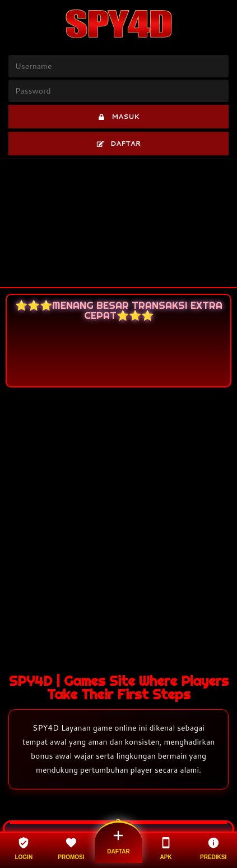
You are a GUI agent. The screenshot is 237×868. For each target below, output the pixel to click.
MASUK (118, 116)
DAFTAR (118, 143)
